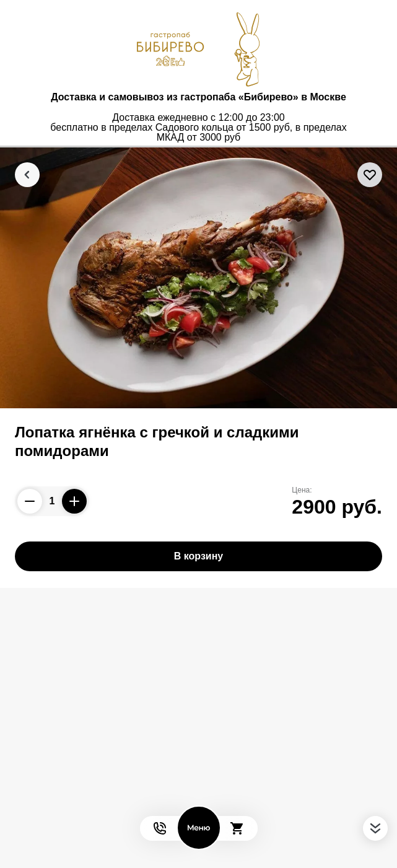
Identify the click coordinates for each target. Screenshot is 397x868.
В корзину (198, 556)
